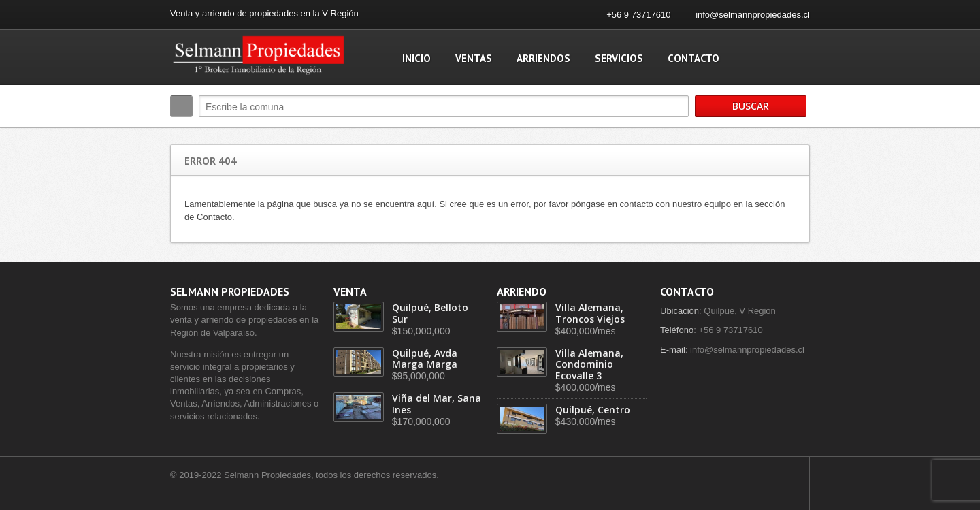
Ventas (474, 58)
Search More (795, 135)
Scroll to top (781, 483)
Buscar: (181, 106)
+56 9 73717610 (638, 15)
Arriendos (543, 58)
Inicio (416, 58)
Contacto (693, 58)
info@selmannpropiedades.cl (753, 15)
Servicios (619, 58)
